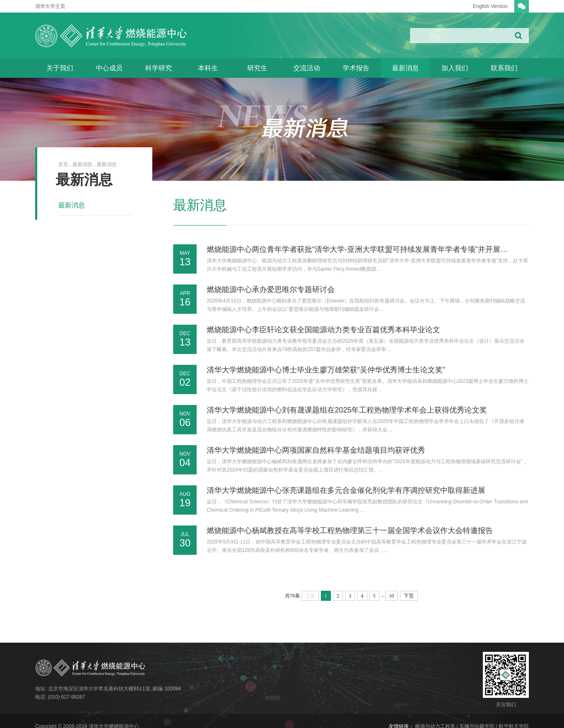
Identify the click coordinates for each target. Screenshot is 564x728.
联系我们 (504, 68)
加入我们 (455, 68)
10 (392, 596)
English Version (490, 6)
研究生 (257, 68)
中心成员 (109, 68)
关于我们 (60, 68)
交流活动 (307, 68)
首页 (63, 164)
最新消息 (405, 68)
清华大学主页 (50, 6)
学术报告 (356, 68)
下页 (409, 596)
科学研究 (159, 68)
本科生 (208, 68)
